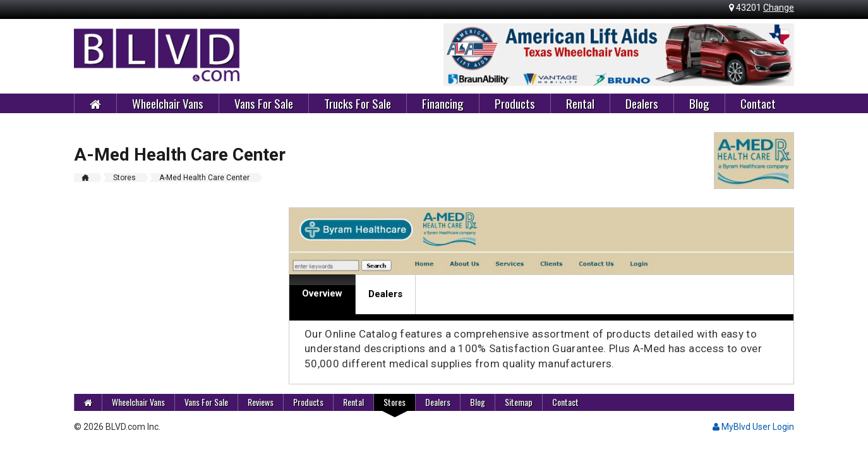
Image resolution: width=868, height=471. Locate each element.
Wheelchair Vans (168, 103)
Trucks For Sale (358, 103)
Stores (395, 402)
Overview (322, 293)
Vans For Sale (264, 103)
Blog (699, 103)
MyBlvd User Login (753, 427)
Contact (758, 103)
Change (779, 8)
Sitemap (519, 402)
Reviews (261, 402)
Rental (580, 103)
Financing (443, 103)
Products (515, 103)
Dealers (642, 103)
